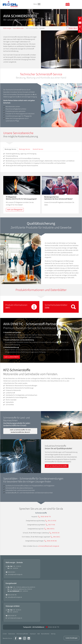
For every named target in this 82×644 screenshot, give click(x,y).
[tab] (10, 149)
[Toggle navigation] (39, 4)
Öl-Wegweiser (11, 197)
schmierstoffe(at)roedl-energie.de (49, 546)
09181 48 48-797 (12, 616)
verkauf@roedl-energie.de (15, 597)
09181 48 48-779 (52, 627)
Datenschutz (12, 634)
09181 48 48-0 (11, 572)
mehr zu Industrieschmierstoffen (57, 466)
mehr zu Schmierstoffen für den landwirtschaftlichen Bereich (20, 431)
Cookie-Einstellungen (72, 638)
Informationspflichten (22, 634)
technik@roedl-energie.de (15, 618)
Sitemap (53, 634)
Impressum (33, 634)
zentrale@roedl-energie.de (15, 574)
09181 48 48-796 (12, 595)
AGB (38, 634)
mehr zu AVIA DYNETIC (12, 357)
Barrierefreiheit (45, 634)
